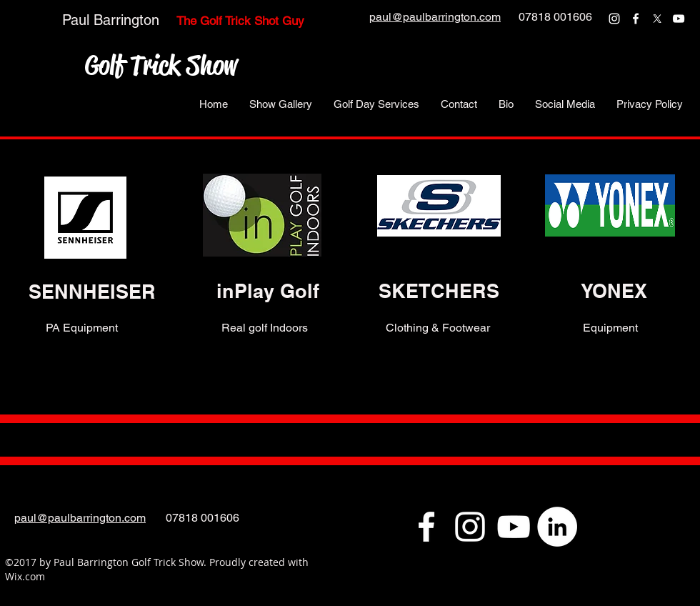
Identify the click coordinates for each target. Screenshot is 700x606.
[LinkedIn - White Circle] (557, 527)
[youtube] (679, 19)
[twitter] (657, 19)
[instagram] (614, 19)
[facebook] (636, 19)
